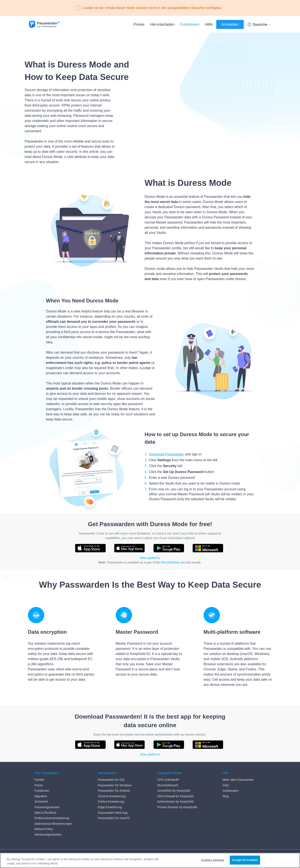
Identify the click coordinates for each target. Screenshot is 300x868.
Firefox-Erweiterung (111, 802)
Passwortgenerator (47, 807)
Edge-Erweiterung (110, 807)
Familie (39, 780)
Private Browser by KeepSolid (177, 807)
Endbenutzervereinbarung (52, 818)
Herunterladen (162, 24)
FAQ (226, 785)
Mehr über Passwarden (238, 780)
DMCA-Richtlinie (46, 813)
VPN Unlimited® (168, 780)
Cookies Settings (213, 860)
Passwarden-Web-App (113, 813)
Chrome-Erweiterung (112, 796)
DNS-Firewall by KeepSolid (175, 796)
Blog (226, 796)
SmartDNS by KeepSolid (174, 791)
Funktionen (190, 24)
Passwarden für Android (114, 791)
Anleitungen (231, 791)
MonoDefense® (168, 785)
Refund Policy (44, 829)
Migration (41, 796)
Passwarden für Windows (115, 785)
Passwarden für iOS (111, 780)
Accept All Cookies (245, 860)
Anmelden (230, 24)
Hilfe (209, 24)
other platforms (150, 558)
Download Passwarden (166, 454)
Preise (139, 24)
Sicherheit (41, 802)
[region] (150, 860)
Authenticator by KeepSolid (175, 802)
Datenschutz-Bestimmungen (53, 824)
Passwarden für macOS (114, 818)
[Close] (293, 860)
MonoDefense (170, 562)
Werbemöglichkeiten (48, 835)
